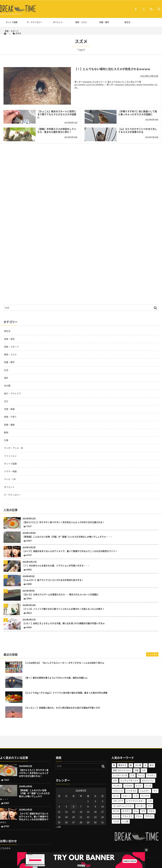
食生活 (127, 22)
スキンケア (118, 801)
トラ (136, 796)
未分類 (7, 386)
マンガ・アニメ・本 (14, 448)
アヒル (139, 816)
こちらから (5, 848)
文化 (6, 401)
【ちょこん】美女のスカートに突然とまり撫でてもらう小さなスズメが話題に (57, 114)
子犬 (144, 770)
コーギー (140, 806)
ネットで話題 (12, 22)
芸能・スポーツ (11, 31)
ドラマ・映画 (10, 471)
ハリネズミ (131, 791)
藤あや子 (122, 765)
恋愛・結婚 (9, 409)
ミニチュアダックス (129, 781)
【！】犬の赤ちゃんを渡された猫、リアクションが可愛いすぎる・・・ (56, 566)
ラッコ (141, 775)
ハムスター (145, 791)
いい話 (125, 821)
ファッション (10, 456)
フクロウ (128, 786)
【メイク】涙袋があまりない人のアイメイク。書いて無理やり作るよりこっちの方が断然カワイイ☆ (70, 551)
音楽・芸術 (9, 339)
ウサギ (151, 811)
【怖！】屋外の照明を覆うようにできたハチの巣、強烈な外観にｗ (56, 678)
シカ (150, 801)
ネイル (116, 796)
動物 (6, 433)
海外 (6, 378)
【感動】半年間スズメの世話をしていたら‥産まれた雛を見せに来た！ (57, 130)
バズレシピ (118, 791)
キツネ (116, 811)
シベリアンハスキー (135, 801)
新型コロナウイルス (122, 770)
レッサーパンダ (120, 775)
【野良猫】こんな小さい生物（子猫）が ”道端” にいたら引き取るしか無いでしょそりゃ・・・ (67, 537)
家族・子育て (10, 417)
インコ (116, 816)
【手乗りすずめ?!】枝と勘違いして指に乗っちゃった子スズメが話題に (138, 113)
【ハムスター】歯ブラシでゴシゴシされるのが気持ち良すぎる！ (53, 580)
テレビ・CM (10, 479)
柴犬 (152, 765)
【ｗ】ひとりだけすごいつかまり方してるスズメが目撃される (138, 130)
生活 (6, 370)
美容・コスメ (81, 22)
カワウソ (126, 811)
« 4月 (58, 827)
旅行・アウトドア (12, 394)
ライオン (151, 775)
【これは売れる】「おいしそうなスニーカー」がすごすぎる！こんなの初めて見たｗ (64, 663)
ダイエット (58, 22)
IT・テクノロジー (35, 22)
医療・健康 (9, 425)
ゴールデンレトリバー (123, 806)
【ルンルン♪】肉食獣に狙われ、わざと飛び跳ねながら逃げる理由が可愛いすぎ (62, 708)
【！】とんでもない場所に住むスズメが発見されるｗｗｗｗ (112, 69)
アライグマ (127, 816)
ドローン (126, 796)
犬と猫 (138, 765)
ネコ (155, 791)
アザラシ (149, 816)
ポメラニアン (148, 781)
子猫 (136, 770)
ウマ (143, 811)
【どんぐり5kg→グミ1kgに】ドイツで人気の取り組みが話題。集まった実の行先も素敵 (66, 693)
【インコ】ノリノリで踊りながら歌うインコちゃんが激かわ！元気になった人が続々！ (64, 609)
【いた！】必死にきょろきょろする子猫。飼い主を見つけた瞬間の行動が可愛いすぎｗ (64, 623)
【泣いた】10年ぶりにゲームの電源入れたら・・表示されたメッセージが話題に (61, 595)
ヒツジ (139, 786)
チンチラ (145, 796)
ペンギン (117, 786)
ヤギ (115, 781)
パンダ (148, 786)
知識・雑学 (104, 22)
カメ (136, 811)
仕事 (6, 440)
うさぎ (116, 821)
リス (132, 775)
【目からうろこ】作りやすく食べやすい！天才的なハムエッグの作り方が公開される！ (64, 522)
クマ (150, 806)
